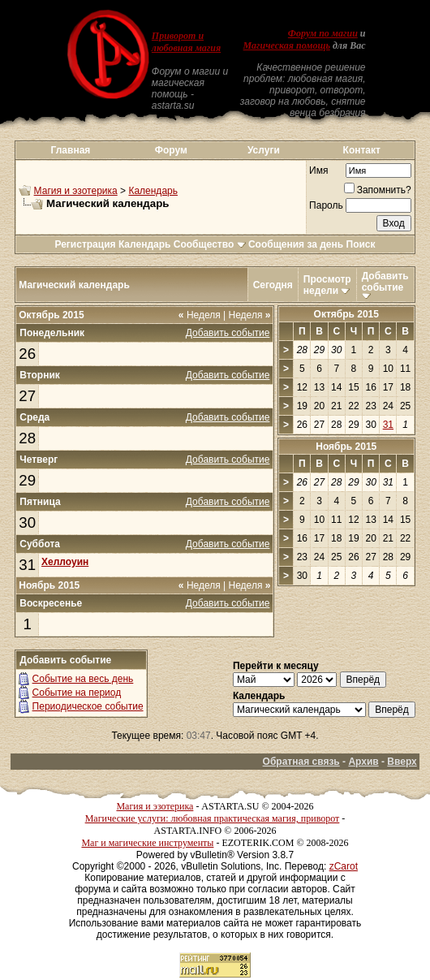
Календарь (153, 191)
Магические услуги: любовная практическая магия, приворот (213, 818)
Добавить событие (385, 282)
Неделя (200, 315)
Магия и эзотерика (76, 191)
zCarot (344, 866)
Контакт (362, 150)
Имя (318, 171)
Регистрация (85, 244)
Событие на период (77, 693)
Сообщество (210, 244)
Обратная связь (301, 762)
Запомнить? (378, 190)
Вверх (402, 762)
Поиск (361, 244)
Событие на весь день (83, 679)
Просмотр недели (327, 285)
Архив (363, 762)
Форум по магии (323, 33)
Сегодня (273, 285)
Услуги (264, 150)
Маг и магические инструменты (147, 843)
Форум (171, 150)
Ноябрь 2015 (346, 447)
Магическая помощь (287, 45)
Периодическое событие (88, 706)
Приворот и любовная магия (186, 42)
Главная (71, 150)
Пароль (326, 205)
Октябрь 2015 (346, 314)
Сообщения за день (296, 244)
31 (27, 565)
